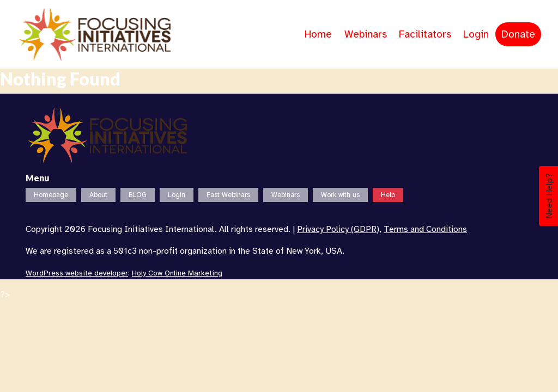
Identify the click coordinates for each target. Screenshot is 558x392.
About (98, 195)
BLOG (138, 195)
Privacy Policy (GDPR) (338, 229)
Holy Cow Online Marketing (177, 273)
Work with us (340, 195)
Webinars (366, 34)
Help (388, 195)
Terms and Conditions (425, 229)
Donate (518, 34)
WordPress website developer (77, 273)
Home (318, 34)
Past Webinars (228, 195)
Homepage (51, 195)
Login (476, 34)
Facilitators (425, 34)
